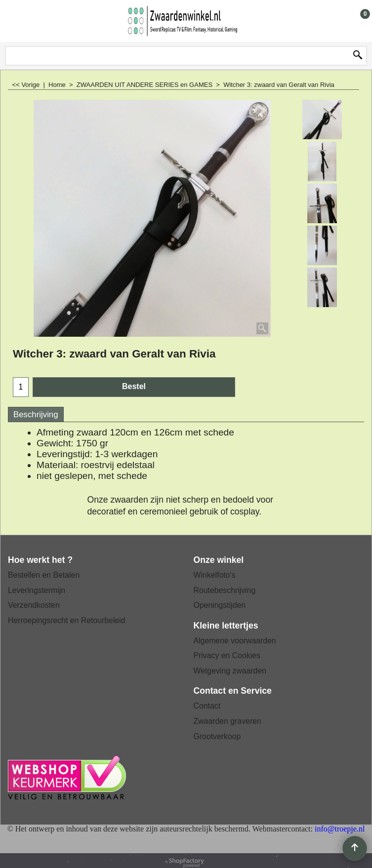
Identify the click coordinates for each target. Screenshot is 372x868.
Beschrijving (36, 414)
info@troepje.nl (340, 829)
